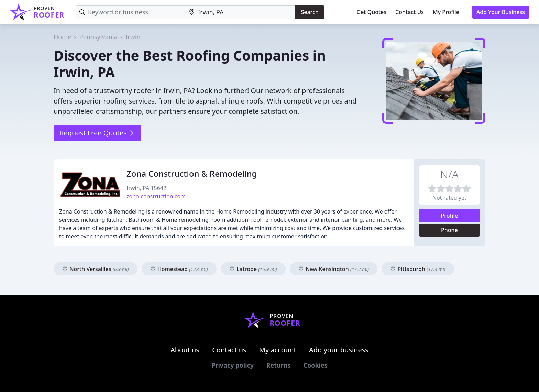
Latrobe (253, 269)
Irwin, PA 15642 (146, 188)
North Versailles (96, 269)
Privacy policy (233, 365)
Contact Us (410, 12)
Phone (449, 230)
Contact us (229, 350)
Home (62, 37)
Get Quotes (372, 12)
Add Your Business (501, 12)
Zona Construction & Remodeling (192, 173)
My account (278, 350)
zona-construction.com (156, 196)
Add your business (339, 350)
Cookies (315, 365)
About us (185, 350)
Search (310, 12)
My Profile (446, 12)
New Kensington (334, 269)
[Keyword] (130, 12)
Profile (450, 216)
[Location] (240, 12)
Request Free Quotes (97, 133)
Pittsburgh (418, 269)
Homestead (179, 269)
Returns (279, 365)
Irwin (133, 37)
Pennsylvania (98, 37)
